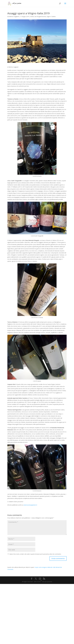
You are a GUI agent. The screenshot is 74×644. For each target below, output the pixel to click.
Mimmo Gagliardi (14, 17)
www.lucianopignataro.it (30, 505)
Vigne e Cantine (51, 17)
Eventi (32, 17)
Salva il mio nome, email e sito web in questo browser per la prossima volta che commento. (35, 554)
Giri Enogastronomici (40, 17)
